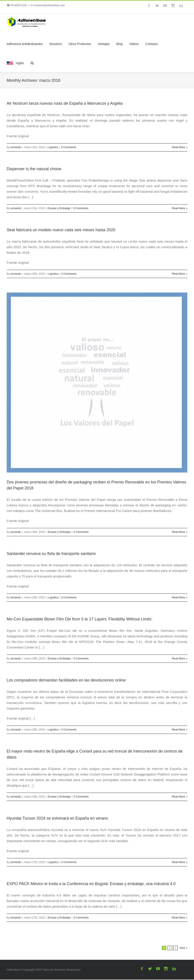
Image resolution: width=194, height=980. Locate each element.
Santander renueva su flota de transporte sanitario (51, 554)
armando (16, 147)
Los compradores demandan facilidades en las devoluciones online (66, 680)
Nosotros (56, 44)
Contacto (152, 44)
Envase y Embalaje (59, 208)
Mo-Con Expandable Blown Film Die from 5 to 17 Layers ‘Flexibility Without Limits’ (79, 619)
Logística (53, 147)
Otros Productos (80, 44)
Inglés (15, 63)
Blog (119, 44)
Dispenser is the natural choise (34, 169)
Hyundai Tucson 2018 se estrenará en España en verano (57, 818)
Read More (179, 147)
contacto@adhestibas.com (49, 5)
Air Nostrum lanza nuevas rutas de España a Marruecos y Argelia (65, 103)
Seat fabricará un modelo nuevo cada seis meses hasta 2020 (61, 230)
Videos (134, 44)
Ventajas (104, 44)
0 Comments (69, 147)
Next (182, 948)
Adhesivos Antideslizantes (25, 44)
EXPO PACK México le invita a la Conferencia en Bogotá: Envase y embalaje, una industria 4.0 (91, 884)
